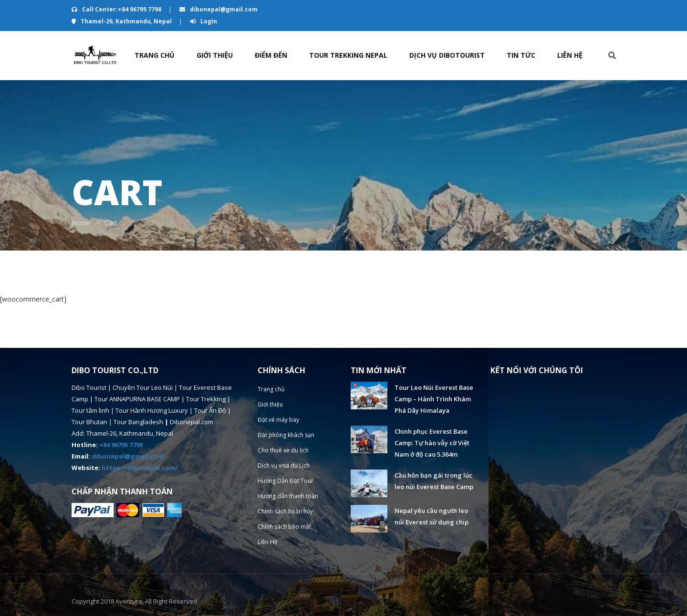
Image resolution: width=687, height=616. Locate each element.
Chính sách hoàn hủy (286, 511)
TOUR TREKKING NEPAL (348, 55)
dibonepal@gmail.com (219, 9)
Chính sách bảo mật (284, 527)
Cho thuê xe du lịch (284, 450)
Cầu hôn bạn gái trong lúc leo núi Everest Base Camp (434, 481)
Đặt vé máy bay (279, 420)
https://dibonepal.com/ (140, 468)
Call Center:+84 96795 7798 (117, 9)
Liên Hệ (570, 55)
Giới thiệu (215, 55)
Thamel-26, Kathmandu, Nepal (122, 21)
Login (203, 21)
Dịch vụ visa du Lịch (284, 465)
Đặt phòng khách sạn (286, 435)
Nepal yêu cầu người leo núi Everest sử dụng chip (432, 516)
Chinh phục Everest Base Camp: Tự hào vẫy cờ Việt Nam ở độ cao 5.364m (432, 443)
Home (81, 223)
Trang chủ (155, 55)
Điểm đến (271, 55)
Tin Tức (521, 55)
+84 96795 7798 (121, 445)
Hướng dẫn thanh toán (288, 496)
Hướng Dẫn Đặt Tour (286, 481)
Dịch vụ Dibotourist (447, 55)
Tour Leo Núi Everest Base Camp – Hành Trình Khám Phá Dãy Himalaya (434, 399)
